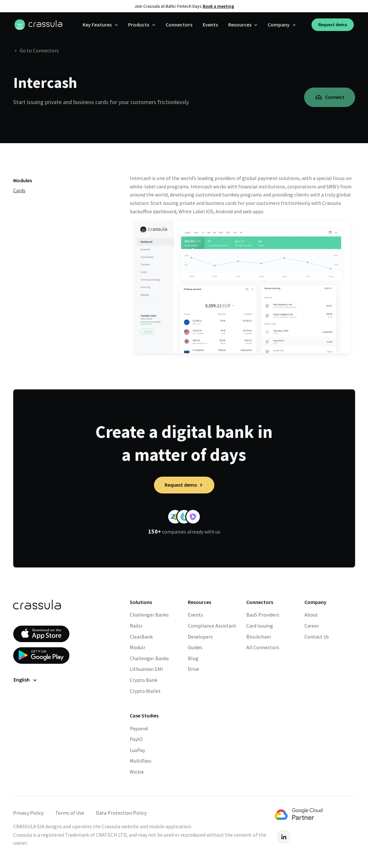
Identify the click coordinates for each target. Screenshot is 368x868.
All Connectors (263, 647)
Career (312, 626)
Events (210, 25)
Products (139, 25)
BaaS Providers (263, 615)
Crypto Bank (143, 680)
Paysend (139, 728)
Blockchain (259, 637)
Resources (240, 25)
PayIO (136, 739)
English (22, 680)
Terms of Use (70, 813)
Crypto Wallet (145, 691)
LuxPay (137, 750)
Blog (193, 658)
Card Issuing (260, 626)
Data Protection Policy (121, 813)
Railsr (136, 626)
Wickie (137, 772)
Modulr (138, 647)
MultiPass (141, 761)
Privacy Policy (28, 813)
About (311, 615)
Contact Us (317, 637)
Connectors (179, 25)
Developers (200, 637)
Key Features (97, 25)
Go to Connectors (36, 50)
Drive (194, 669)
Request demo (333, 25)
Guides (195, 647)
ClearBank (141, 637)
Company (279, 25)
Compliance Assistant (212, 626)
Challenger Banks (149, 615)
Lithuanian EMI (146, 669)
